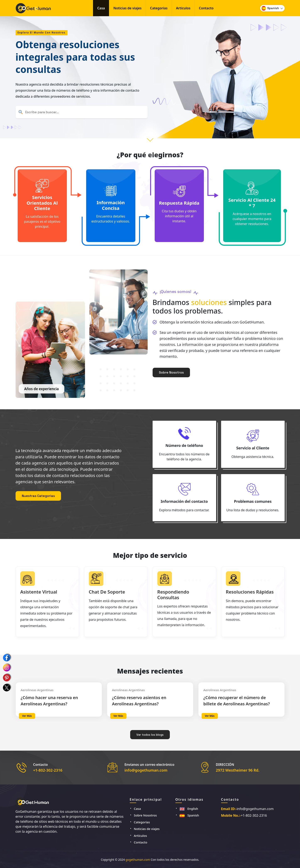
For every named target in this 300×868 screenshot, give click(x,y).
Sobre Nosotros (171, 372)
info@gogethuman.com (146, 770)
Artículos (183, 8)
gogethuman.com (138, 860)
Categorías (159, 8)
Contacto (206, 8)
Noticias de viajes (127, 8)
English (189, 809)
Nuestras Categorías (38, 496)
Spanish (189, 815)
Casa (101, 8)
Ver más (27, 716)
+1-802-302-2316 (48, 770)
